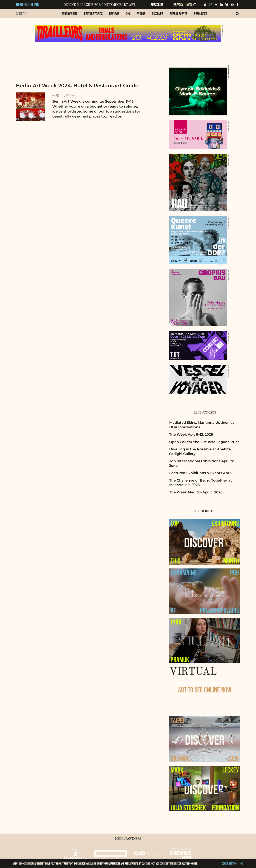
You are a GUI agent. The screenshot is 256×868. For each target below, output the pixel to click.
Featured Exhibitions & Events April (200, 473)
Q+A (128, 14)
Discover (158, 14)
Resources (200, 14)
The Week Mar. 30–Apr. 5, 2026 (196, 492)
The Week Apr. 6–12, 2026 (191, 434)
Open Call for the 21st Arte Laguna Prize (204, 442)
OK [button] (242, 864)
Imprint (191, 5)
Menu (21, 14)
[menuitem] (70, 16)
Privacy (178, 5)
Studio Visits (70, 14)
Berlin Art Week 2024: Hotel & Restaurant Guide (77, 86)
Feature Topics (93, 14)
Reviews (114, 14)
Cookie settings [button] (230, 864)
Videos (141, 14)
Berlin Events (178, 14)
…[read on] (114, 116)
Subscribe (157, 5)
